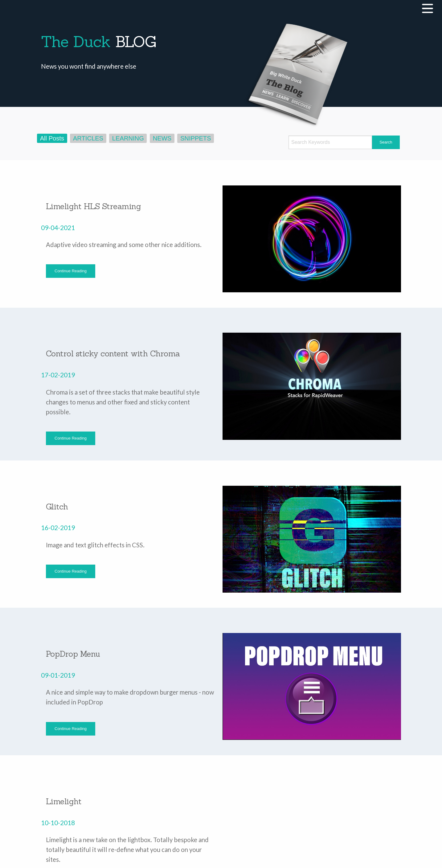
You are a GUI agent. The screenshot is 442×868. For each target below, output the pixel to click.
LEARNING (128, 138)
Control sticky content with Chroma (113, 353)
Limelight (64, 801)
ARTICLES (88, 138)
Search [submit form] (386, 142)
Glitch (57, 507)
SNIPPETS (196, 138)
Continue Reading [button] (71, 271)
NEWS (162, 138)
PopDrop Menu (73, 654)
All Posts (52, 138)
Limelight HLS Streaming (93, 206)
